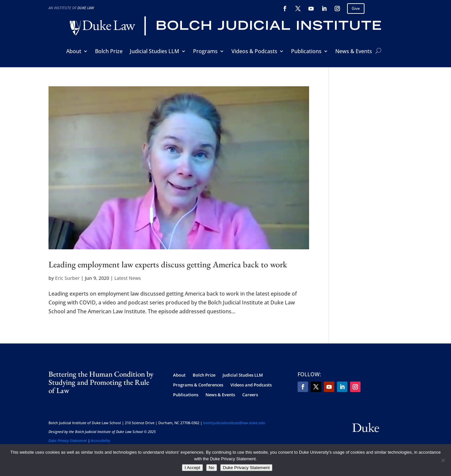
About (74, 52)
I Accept (192, 468)
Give (356, 8)
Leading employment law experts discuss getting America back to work (168, 264)
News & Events (354, 52)
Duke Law (86, 8)
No (212, 468)
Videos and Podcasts (251, 385)
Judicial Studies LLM (155, 52)
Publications (306, 52)
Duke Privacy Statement (68, 440)
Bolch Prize (109, 52)
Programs (205, 52)
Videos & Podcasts (254, 52)
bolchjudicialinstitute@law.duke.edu (234, 423)
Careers (250, 395)
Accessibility (100, 440)
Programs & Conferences (198, 385)
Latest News (128, 278)
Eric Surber (67, 278)
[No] (443, 460)
